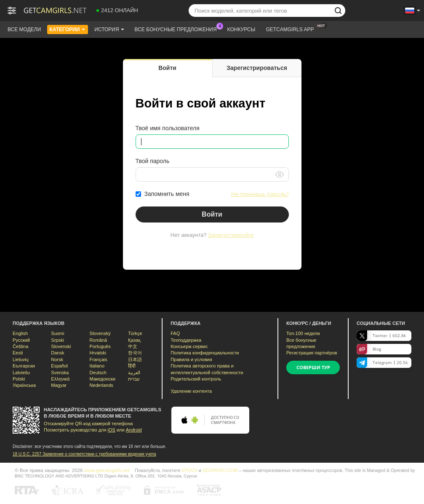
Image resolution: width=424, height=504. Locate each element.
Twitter (381, 336)
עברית (134, 379)
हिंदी (132, 366)
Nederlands (101, 385)
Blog (369, 349)
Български (24, 366)
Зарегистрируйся (231, 235)
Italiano (97, 366)
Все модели (24, 29)
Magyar (59, 385)
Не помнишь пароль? (260, 194)
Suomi (57, 333)
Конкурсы (241, 29)
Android (134, 430)
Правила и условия (191, 359)
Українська (24, 385)
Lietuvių (21, 359)
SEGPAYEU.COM (220, 470)
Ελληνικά (60, 379)
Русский (21, 340)
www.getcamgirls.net (107, 470)
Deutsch (98, 373)
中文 (133, 346)
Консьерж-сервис (189, 346)
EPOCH (190, 470)
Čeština (20, 346)
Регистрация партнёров (312, 353)
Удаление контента (191, 391)
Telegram (382, 363)
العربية (134, 373)
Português (100, 346)
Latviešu (21, 373)
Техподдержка (186, 340)
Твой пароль (153, 161)
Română (99, 340)
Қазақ (134, 340)
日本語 (135, 359)
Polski (19, 379)
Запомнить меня (167, 194)
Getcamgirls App (292, 29)
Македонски (103, 379)
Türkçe (135, 333)
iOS (112, 430)
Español (59, 366)
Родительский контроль (196, 379)
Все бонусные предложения (178, 29)
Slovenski (61, 346)
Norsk (57, 359)
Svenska (60, 373)
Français (99, 359)
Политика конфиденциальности (205, 353)
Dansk (57, 353)
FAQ (175, 333)
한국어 (135, 353)
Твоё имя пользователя (168, 128)
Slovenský (100, 333)
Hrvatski (98, 353)
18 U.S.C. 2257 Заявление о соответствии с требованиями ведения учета (84, 454)
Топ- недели (303, 333)
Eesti (18, 353)
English (20, 333)
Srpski (57, 340)
